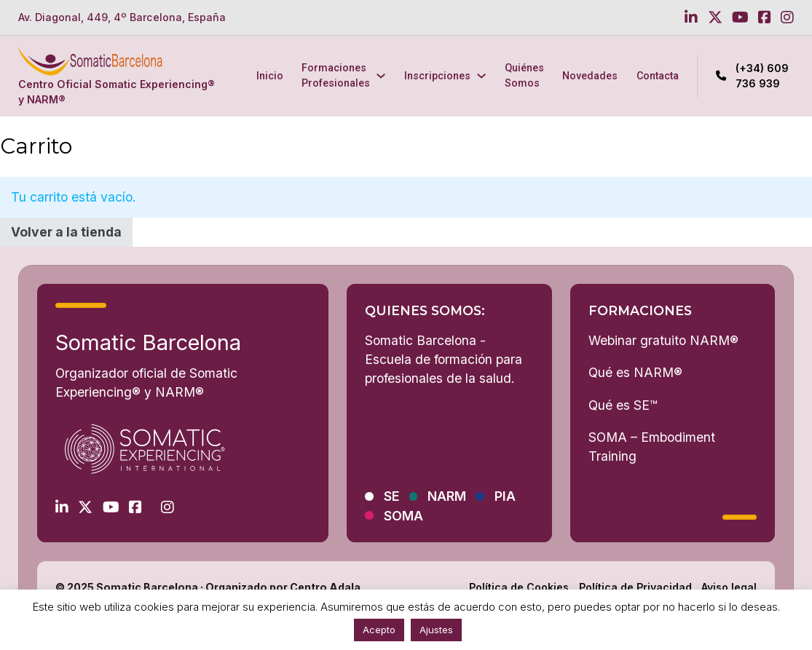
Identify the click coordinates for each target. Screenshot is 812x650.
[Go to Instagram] (787, 17)
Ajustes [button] (436, 630)
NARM (447, 496)
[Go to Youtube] (740, 17)
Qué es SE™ (623, 405)
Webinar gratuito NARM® (663, 340)
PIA (505, 496)
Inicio (270, 76)
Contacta (658, 76)
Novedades (590, 76)
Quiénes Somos (524, 75)
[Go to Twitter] (715, 17)
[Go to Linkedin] (691, 17)
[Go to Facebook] (765, 17)
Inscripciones (437, 76)
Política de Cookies (519, 587)
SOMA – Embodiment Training (652, 447)
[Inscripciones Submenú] (481, 76)
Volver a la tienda (66, 232)
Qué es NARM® (635, 372)
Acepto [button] (379, 630)
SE (392, 496)
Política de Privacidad (635, 587)
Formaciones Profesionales (336, 75)
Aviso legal (729, 587)
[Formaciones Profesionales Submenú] (381, 76)
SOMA (403, 516)
